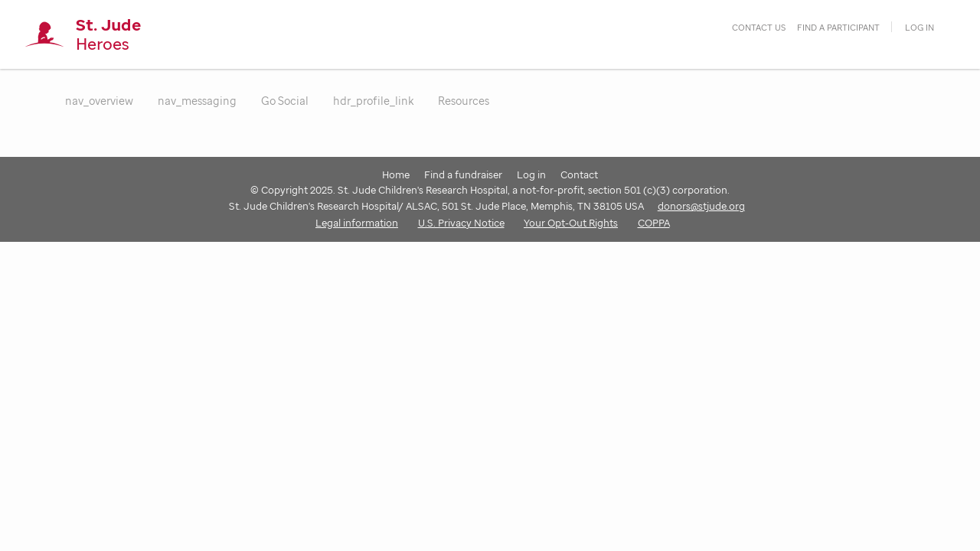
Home (396, 174)
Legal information (357, 223)
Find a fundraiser (463, 174)
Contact (579, 174)
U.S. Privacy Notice (461, 223)
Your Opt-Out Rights (571, 223)
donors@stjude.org (701, 206)
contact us (759, 27)
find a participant (838, 27)
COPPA (654, 223)
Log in (920, 27)
